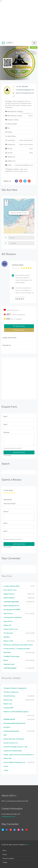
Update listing (20, 326)
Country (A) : (19, 145)
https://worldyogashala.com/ (25, 93)
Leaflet (26, 233)
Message (7, 432)
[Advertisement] (19, 21)
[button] (28, 212)
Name (6, 416)
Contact (5, 862)
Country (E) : (19, 140)
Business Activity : (19, 120)
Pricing (5, 855)
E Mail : (19, 165)
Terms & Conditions (8, 859)
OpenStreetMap (31, 233)
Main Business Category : (19, 112)
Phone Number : (11, 124)
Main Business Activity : (19, 116)
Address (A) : (10, 161)
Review (6, 512)
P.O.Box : (9, 132)
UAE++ (27, 845)
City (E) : (19, 149)
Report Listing (20, 330)
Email (6, 425)
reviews (18, 319)
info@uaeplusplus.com (8, 817)
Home (4, 851)
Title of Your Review (10, 504)
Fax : (8, 128)
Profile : (18, 104)
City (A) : (19, 153)
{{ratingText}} (8, 500)
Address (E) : (10, 157)
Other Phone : (11, 136)
